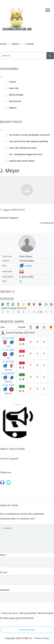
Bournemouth (15, 101)
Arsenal (13, 82)
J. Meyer (10, 171)
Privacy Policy (42, 638)
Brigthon (13, 108)
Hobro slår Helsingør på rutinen (23, 148)
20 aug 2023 (8, 373)
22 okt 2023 (8, 362)
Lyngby (28, 266)
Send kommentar (27, 630)
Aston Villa (14, 88)
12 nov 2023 (8, 338)
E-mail (4, 572)
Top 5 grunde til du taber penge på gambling (29, 141)
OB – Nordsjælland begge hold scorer (26, 154)
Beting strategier (16, 95)
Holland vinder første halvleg (22, 161)
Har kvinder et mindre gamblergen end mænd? (30, 135)
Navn (4, 555)
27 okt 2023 (8, 350)
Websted (5, 590)
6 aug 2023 (8, 385)
